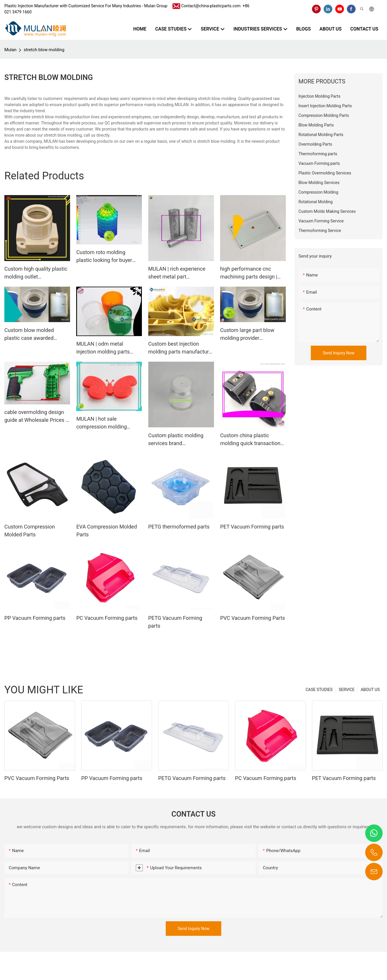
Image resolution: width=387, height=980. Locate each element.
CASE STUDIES (319, 690)
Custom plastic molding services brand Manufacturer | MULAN (176, 440)
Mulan (10, 50)
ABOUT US (370, 690)
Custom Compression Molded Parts (30, 531)
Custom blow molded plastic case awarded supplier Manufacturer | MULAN (31, 334)
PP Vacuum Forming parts (35, 618)
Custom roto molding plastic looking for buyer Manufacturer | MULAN (104, 257)
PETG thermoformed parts (179, 527)
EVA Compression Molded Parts (106, 531)
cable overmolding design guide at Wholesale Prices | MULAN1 (36, 416)
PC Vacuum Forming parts (107, 618)
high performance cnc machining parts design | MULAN (249, 273)
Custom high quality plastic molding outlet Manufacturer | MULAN (36, 273)
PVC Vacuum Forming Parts (253, 618)
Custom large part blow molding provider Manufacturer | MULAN (247, 334)
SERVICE (347, 690)
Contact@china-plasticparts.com (211, 6)
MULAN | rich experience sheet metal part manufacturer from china (177, 273)
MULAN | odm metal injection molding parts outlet (103, 348)
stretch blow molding (44, 50)
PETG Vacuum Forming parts (175, 622)
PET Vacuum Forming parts (252, 527)
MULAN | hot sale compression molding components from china (104, 423)
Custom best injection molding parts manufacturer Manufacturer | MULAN (181, 348)
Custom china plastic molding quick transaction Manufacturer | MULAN (250, 440)
